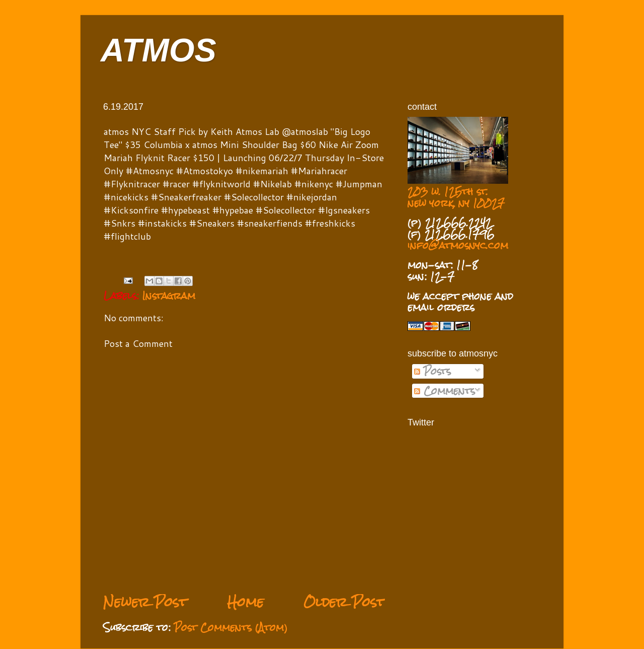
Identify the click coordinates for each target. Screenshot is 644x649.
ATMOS (158, 50)
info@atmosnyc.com (458, 245)
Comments (445, 391)
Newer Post (145, 602)
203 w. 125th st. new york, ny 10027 (456, 197)
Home (245, 602)
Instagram (169, 296)
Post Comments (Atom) (231, 627)
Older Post (344, 602)
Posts (432, 371)
